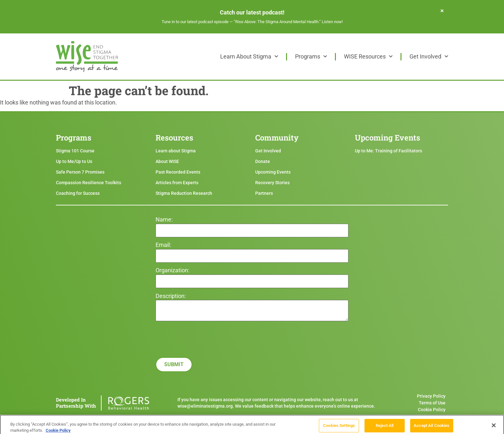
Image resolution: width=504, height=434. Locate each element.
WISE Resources (368, 57)
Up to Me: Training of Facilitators (388, 151)
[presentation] (204, 364)
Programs (311, 57)
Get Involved (429, 57)
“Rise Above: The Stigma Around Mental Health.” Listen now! (288, 22)
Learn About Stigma (249, 57)
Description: (171, 296)
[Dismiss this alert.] (442, 11)
